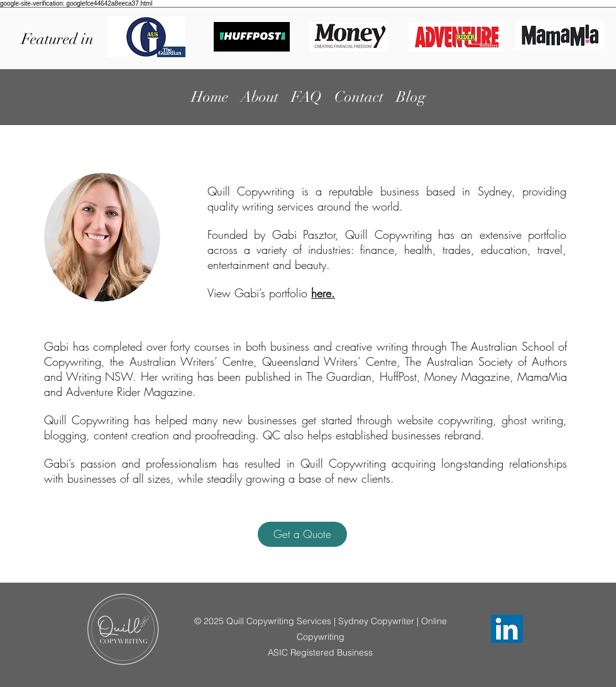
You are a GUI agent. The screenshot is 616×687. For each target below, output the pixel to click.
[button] (302, 534)
